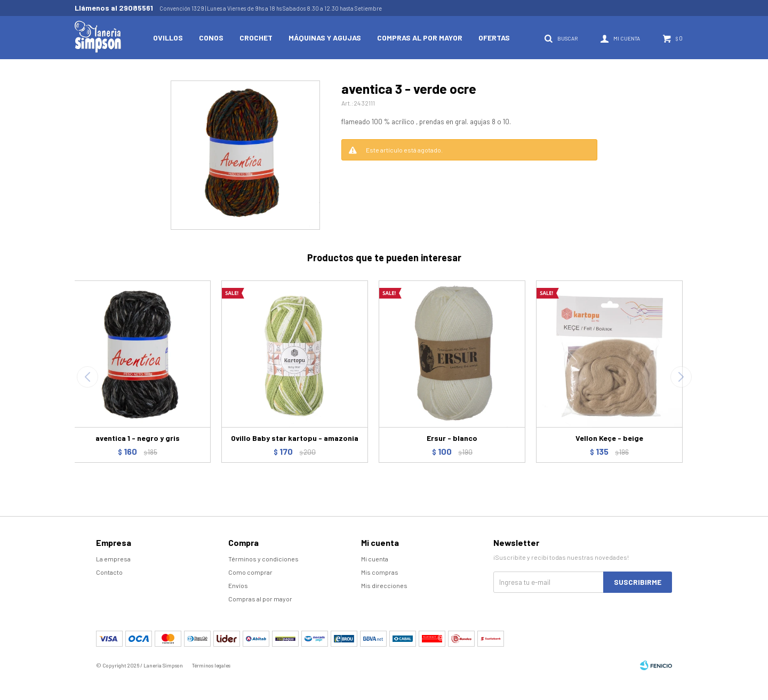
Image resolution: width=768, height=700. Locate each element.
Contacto (109, 572)
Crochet (256, 38)
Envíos (238, 585)
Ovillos (168, 38)
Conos (211, 38)
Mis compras (380, 572)
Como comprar (250, 572)
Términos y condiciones (263, 559)
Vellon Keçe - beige (609, 438)
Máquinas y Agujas (325, 38)
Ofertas (494, 38)
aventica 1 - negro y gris (138, 438)
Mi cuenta (375, 559)
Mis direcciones (384, 585)
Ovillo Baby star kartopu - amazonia (295, 438)
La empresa (113, 559)
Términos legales (211, 665)
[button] (681, 377)
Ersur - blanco (452, 438)
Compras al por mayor (420, 38)
